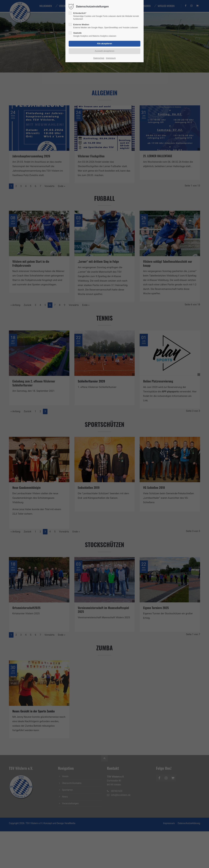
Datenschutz (99, 58)
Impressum (111, 58)
